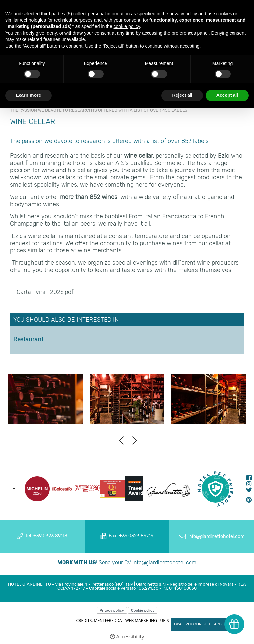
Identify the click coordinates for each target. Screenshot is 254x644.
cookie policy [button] (127, 26)
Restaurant (28, 339)
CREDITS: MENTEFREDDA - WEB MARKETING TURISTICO (127, 620)
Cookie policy (143, 610)
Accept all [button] (227, 95)
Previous (121, 441)
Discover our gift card (198, 624)
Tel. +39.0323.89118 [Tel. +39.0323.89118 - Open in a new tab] (46, 536)
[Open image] (46, 399)
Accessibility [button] (130, 637)
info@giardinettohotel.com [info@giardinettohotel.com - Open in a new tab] (216, 536)
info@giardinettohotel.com (164, 563)
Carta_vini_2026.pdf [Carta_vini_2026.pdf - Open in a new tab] (45, 292)
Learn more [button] (28, 95)
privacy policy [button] (183, 14)
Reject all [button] (182, 95)
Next (135, 441)
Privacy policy (112, 610)
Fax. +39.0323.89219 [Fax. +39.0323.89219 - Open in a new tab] (131, 536)
